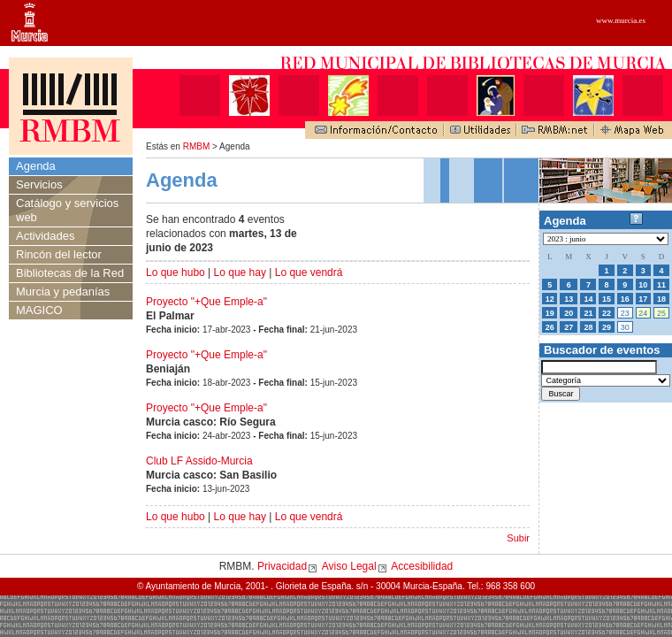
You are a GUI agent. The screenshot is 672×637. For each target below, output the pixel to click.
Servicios (39, 184)
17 (643, 299)
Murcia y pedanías (63, 292)
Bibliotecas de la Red (70, 273)
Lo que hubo (176, 272)
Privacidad (282, 566)
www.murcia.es (621, 20)
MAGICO (39, 310)
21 (588, 313)
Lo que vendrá (309, 272)
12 (550, 299)
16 (625, 299)
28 (588, 327)
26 (550, 327)
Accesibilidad (422, 566)
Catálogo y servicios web (67, 210)
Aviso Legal (349, 566)
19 (550, 313)
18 (661, 299)
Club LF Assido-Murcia (199, 461)
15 (607, 299)
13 (569, 299)
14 (588, 299)
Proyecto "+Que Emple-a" (206, 302)
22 (607, 313)
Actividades (45, 236)
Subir (518, 538)
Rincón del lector (59, 254)
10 (643, 285)
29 (607, 327)
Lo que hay (240, 272)
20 (569, 313)
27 (569, 327)
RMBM (197, 146)
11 (661, 285)
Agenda (36, 166)
